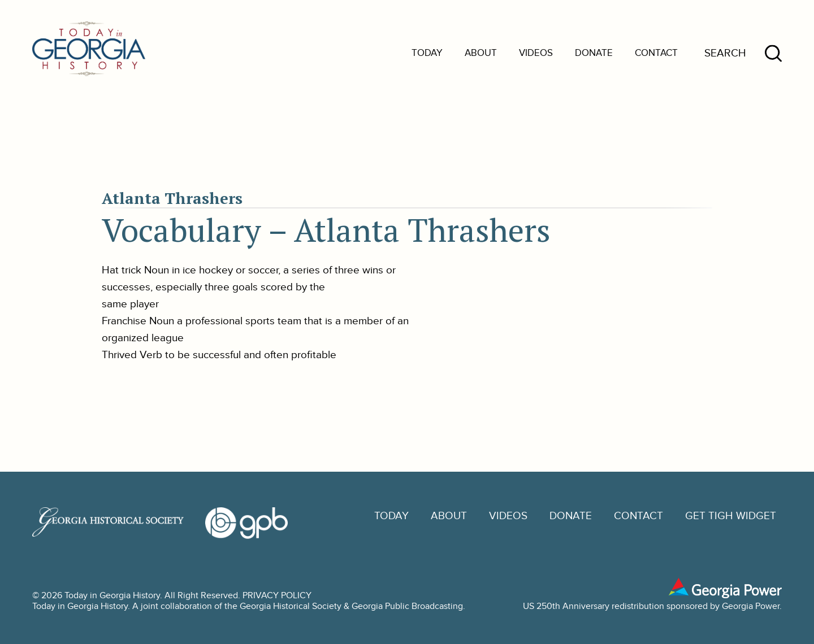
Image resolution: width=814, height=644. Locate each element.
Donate (594, 53)
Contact (656, 53)
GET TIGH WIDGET (731, 516)
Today (427, 53)
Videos (536, 53)
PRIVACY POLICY (277, 596)
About (481, 53)
